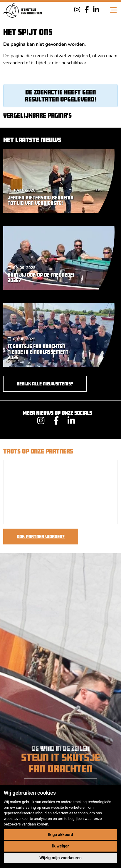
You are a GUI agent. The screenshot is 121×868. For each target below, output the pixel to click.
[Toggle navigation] (114, 10)
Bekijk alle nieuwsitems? (45, 384)
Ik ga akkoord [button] (60, 835)
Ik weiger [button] (60, 846)
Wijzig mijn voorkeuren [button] (60, 858)
